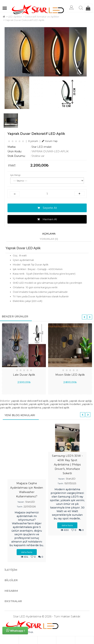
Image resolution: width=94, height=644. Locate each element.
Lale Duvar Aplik (24, 375)
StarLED (30, 502)
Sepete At (47, 208)
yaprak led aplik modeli (14, 404)
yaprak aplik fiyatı (39, 404)
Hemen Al (47, 219)
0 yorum (33, 141)
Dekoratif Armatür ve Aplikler (42, 17)
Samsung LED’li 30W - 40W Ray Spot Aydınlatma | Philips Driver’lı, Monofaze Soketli (67, 465)
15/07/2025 (70, 483)
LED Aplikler (15, 17)
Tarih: (20, 507)
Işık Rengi (15, 175)
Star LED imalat (42, 147)
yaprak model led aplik (56, 408)
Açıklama (49, 234)
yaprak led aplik (59, 401)
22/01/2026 (30, 506)
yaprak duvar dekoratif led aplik (30, 401)
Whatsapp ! (16, 630)
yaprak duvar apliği (80, 401)
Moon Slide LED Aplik (70, 375)
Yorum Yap (50, 141)
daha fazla (27, 552)
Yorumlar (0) (49, 239)
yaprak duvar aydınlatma (27, 408)
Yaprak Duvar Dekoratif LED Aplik (25, 20)
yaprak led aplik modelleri (65, 404)
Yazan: (21, 502)
